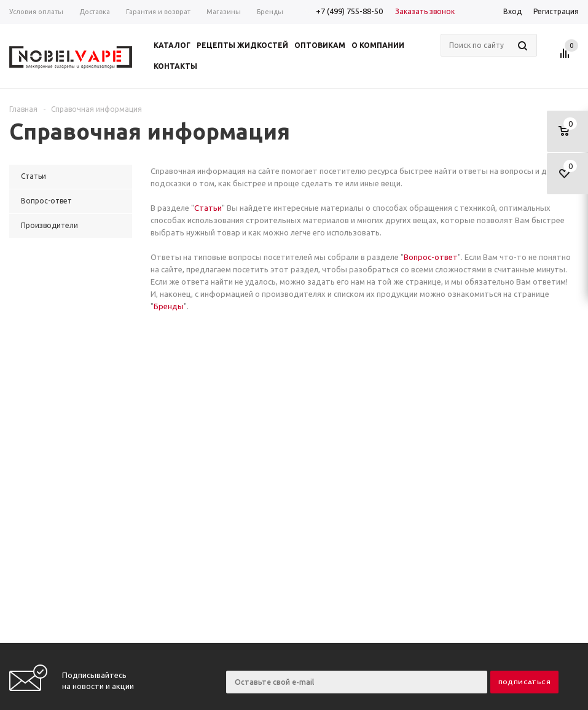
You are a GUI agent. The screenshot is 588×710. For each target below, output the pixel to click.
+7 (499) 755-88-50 (349, 11)
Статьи (208, 208)
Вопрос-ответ (431, 257)
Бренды (169, 306)
